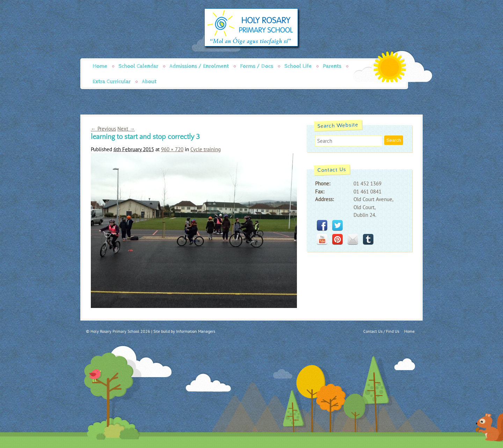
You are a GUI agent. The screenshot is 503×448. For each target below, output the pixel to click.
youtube (322, 239)
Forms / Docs (257, 66)
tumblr (368, 239)
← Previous (103, 129)
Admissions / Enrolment (199, 66)
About (149, 82)
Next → (126, 129)
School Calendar (138, 66)
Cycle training (206, 149)
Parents (332, 66)
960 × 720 (172, 149)
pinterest (337, 239)
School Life (298, 66)
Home (100, 66)
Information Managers (196, 331)
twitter (337, 225)
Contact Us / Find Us (381, 331)
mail (353, 239)
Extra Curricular (112, 82)
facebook (322, 225)
